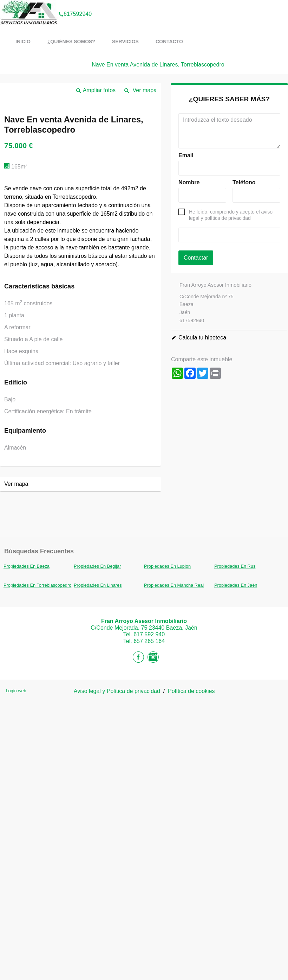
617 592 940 (149, 634)
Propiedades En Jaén (236, 585)
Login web (16, 691)
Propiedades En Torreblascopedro (37, 585)
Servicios (125, 42)
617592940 (75, 5)
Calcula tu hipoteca (202, 338)
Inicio (23, 42)
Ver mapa (145, 90)
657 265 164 (149, 641)
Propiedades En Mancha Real (174, 585)
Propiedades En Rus (235, 566)
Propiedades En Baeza (27, 566)
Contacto (169, 42)
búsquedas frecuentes (39, 551)
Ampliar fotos (99, 90)
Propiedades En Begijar (97, 566)
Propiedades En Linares (98, 585)
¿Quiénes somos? (71, 42)
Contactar (196, 258)
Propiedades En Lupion (167, 566)
